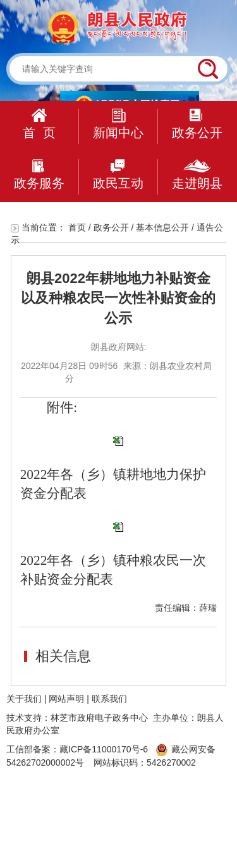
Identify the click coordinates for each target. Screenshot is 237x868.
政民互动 (118, 175)
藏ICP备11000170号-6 (104, 749)
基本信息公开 (162, 227)
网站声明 (66, 699)
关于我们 (24, 699)
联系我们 (109, 699)
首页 (77, 227)
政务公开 (197, 124)
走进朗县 (197, 175)
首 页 (39, 124)
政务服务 (39, 175)
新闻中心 (118, 124)
